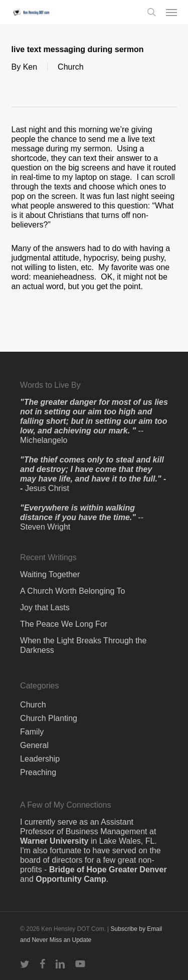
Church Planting (49, 718)
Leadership (40, 759)
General (34, 745)
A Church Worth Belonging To (72, 591)
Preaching (38, 772)
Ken (30, 67)
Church (71, 67)
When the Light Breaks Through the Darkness (83, 645)
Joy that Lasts (45, 607)
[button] (171, 12)
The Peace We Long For (64, 624)
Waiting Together (50, 574)
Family (32, 732)
